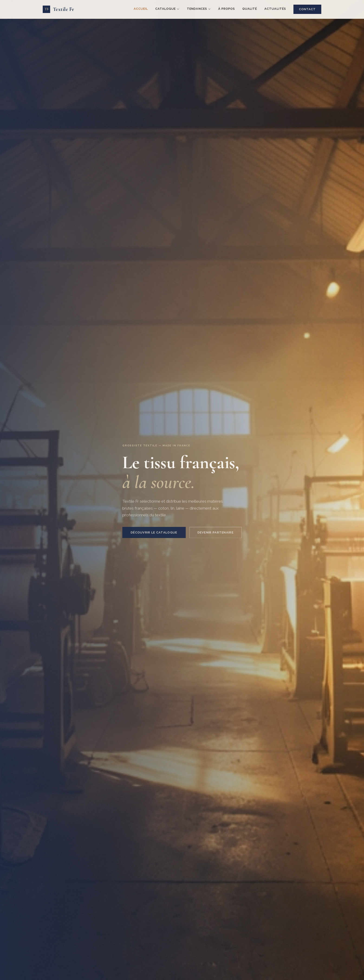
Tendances (199, 9)
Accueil (141, 9)
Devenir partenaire (216, 535)
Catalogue (167, 9)
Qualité (250, 9)
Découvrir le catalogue (154, 535)
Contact (307, 9)
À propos (227, 9)
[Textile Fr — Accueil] (58, 9)
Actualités (275, 9)
